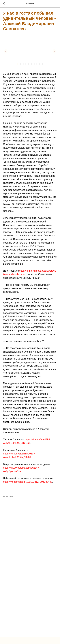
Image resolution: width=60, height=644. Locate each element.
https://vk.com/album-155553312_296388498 (28, 482)
